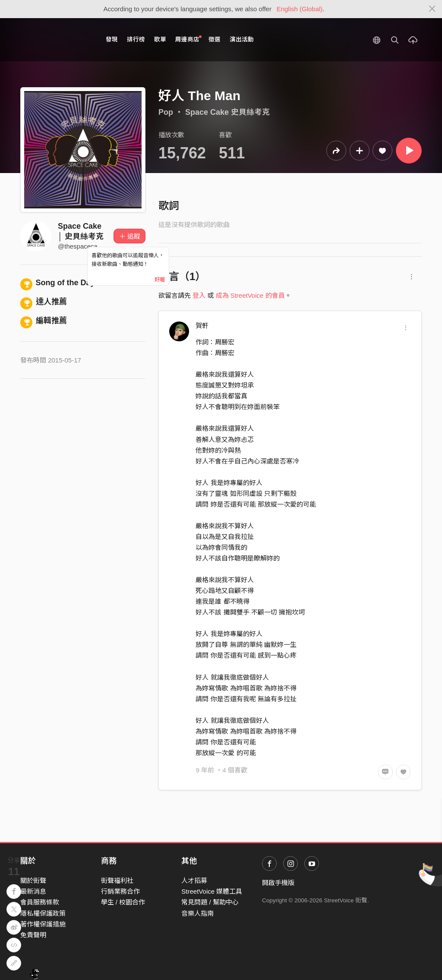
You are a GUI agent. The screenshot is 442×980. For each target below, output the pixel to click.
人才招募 (194, 881)
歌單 (160, 39)
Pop (166, 112)
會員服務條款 (40, 902)
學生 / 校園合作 (123, 902)
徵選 (215, 39)
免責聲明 (33, 935)
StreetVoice (56, 40)
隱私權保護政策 (43, 913)
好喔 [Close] (160, 280)
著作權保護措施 (43, 924)
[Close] (432, 9)
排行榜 (136, 39)
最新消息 (33, 891)
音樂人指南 (197, 913)
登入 (199, 295)
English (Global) (300, 9)
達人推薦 (44, 302)
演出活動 (242, 39)
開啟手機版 (278, 883)
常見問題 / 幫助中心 (210, 902)
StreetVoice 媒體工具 (212, 891)
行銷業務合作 (120, 891)
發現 (112, 39)
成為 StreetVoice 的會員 (250, 295)
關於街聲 (33, 881)
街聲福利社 (117, 881)
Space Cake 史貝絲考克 (227, 112)
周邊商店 (188, 39)
